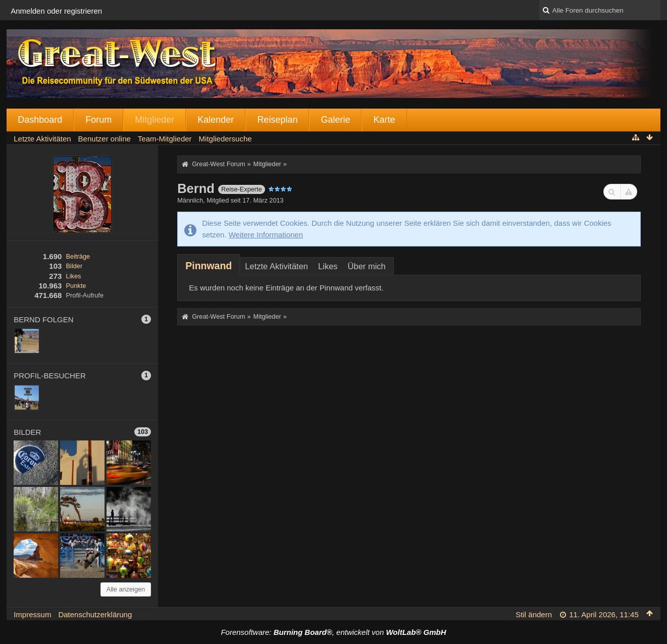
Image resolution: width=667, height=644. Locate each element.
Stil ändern (534, 614)
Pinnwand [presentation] (209, 266)
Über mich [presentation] (367, 266)
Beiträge (78, 256)
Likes (74, 276)
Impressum (32, 614)
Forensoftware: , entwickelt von (333, 632)
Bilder (74, 266)
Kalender (216, 120)
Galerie (335, 120)
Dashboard (40, 120)
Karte (384, 120)
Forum (98, 120)
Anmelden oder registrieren (56, 11)
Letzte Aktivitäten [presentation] (276, 266)
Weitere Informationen (266, 235)
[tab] (209, 266)
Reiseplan (277, 120)
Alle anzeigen (126, 589)
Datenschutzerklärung (95, 614)
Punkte (76, 286)
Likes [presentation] (328, 266)
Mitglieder (155, 120)
